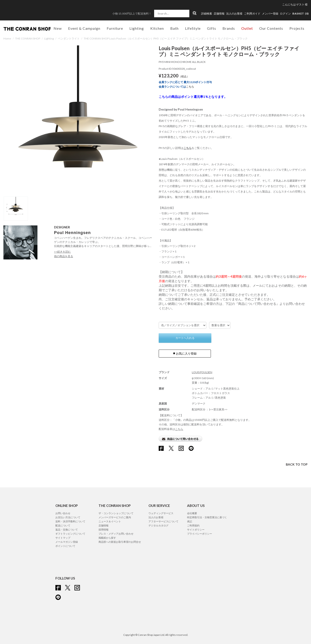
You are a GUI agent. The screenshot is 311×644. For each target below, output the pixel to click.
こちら (190, 87)
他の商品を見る (64, 256)
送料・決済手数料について (70, 521)
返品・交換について (67, 529)
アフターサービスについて (163, 521)
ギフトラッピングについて (70, 534)
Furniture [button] (115, 28)
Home (7, 38)
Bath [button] (174, 28)
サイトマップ (63, 538)
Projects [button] (297, 28)
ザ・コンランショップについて (116, 513)
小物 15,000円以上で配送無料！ (132, 14)
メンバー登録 (270, 14)
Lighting (49, 38)
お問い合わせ (63, 513)
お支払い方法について (68, 517)
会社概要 (192, 513)
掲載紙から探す (107, 538)
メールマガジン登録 (67, 542)
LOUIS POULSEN (202, 372)
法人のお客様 (234, 14)
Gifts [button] (212, 28)
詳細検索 (207, 14)
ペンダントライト (69, 38)
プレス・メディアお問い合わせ (116, 534)
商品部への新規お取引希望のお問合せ (120, 542)
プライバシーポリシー (200, 534)
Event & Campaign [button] (84, 28)
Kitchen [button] (157, 28)
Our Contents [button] (271, 28)
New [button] (58, 28)
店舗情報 (219, 14)
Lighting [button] (137, 28)
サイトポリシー (196, 529)
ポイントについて (65, 546)
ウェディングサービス (161, 513)
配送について (63, 525)
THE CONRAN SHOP (28, 38)
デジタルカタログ (158, 525)
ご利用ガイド (252, 14)
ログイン (285, 14)
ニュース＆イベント (110, 521)
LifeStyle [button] (193, 28)
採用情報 (104, 529)
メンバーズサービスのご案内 (115, 517)
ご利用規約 (193, 525)
